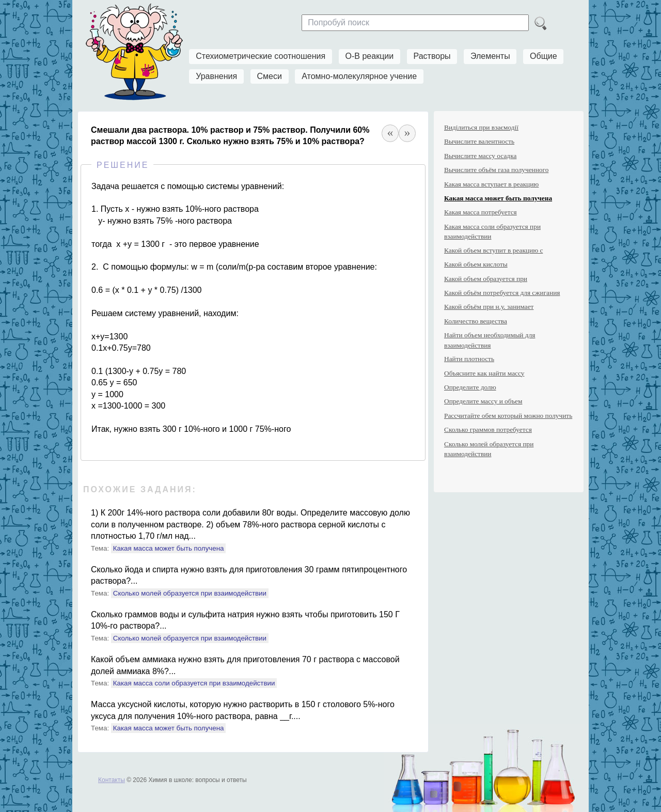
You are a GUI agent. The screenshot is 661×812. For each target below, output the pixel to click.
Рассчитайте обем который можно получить (508, 416)
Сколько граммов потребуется (488, 430)
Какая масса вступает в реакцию (491, 184)
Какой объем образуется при (486, 279)
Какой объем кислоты (476, 264)
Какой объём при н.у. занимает (489, 307)
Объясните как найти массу (484, 373)
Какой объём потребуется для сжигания (502, 293)
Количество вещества (476, 321)
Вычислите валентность (479, 141)
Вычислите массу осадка (480, 156)
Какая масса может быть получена (169, 548)
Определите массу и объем (483, 401)
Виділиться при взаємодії (481, 127)
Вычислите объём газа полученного (496, 170)
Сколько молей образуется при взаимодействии (190, 593)
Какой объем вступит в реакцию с (493, 250)
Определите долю (470, 387)
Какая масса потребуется (481, 212)
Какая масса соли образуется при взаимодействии (194, 683)
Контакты (112, 780)
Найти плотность (469, 359)
